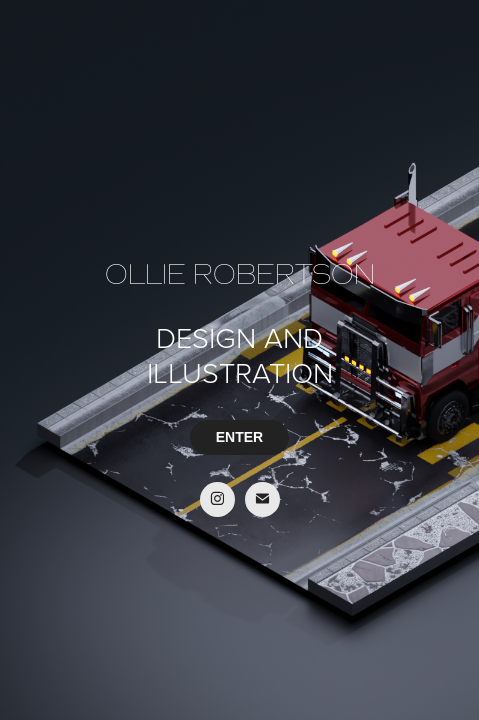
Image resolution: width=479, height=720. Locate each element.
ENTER (239, 437)
